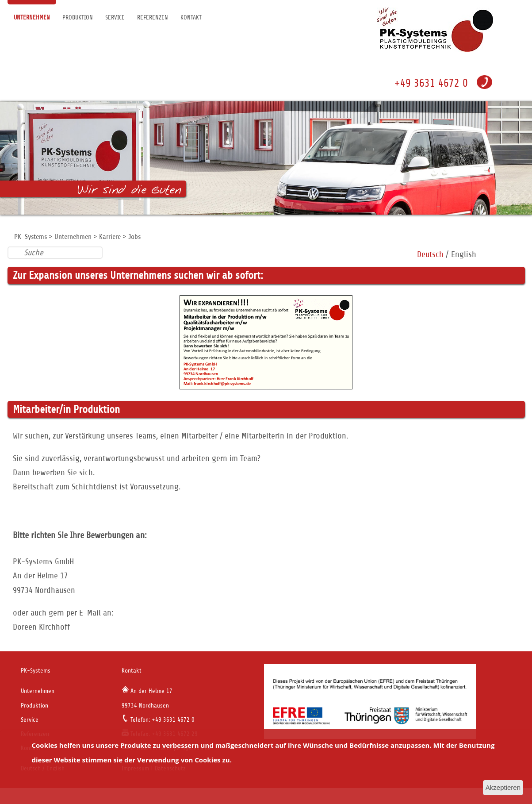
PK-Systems (31, 237)
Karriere (110, 237)
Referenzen (153, 17)
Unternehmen (32, 17)
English (464, 254)
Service (115, 17)
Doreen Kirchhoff (41, 627)
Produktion (78, 17)
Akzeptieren (503, 787)
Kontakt (191, 17)
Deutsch (430, 254)
